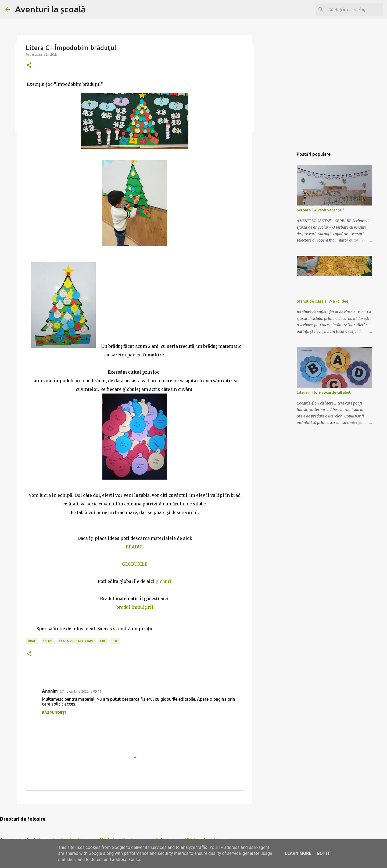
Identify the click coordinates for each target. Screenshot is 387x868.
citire (48, 641)
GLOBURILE (135, 564)
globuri (164, 581)
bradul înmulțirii (135, 607)
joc (115, 641)
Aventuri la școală (50, 9)
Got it (323, 853)
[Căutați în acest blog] (354, 9)
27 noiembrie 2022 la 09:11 (81, 691)
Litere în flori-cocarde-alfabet (324, 392)
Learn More (298, 853)
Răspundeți (54, 713)
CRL (103, 641)
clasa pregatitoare (76, 641)
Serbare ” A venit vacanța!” (320, 210)
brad (32, 641)
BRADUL (135, 547)
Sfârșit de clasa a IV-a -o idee (322, 301)
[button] (29, 65)
